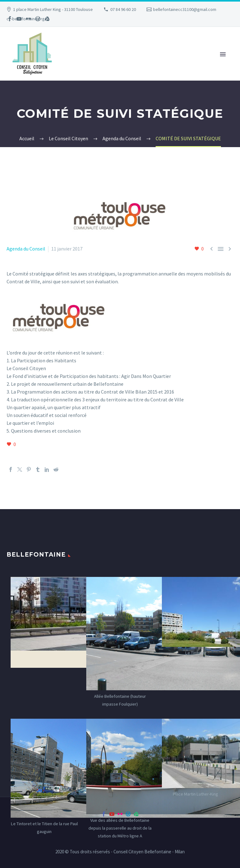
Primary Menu (223, 54)
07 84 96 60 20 (123, 9)
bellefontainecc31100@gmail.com (185, 9)
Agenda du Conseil (26, 249)
